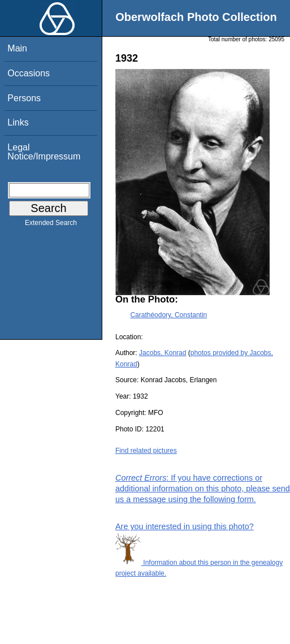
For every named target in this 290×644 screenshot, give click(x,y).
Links (18, 122)
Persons (24, 98)
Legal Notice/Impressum (44, 152)
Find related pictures (146, 451)
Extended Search (51, 225)
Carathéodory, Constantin (168, 315)
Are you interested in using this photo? (185, 526)
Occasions (29, 73)
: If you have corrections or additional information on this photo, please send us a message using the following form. (203, 489)
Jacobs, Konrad (163, 353)
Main (17, 48)
